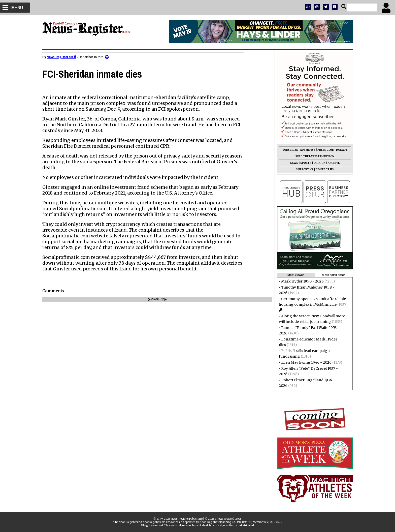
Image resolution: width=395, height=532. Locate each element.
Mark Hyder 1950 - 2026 (301, 281)
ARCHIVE (332, 163)
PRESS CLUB (324, 150)
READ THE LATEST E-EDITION (313, 156)
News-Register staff (63, 57)
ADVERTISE (306, 150)
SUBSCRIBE (289, 150)
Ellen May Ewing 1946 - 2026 (305, 362)
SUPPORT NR (303, 169)
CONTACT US (323, 169)
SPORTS (304, 163)
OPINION (318, 163)
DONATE (340, 150)
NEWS (293, 163)
